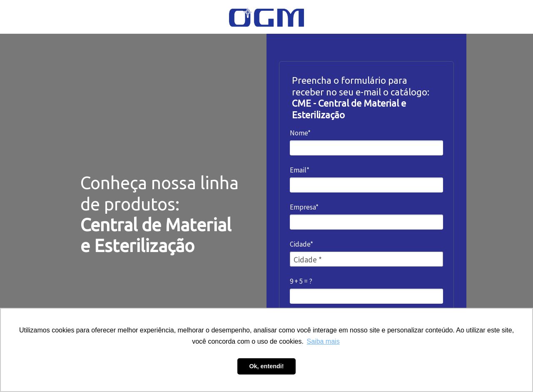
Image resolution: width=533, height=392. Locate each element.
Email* (300, 170)
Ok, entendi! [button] (266, 366)
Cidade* (301, 244)
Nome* (300, 133)
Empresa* (304, 207)
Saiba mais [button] (323, 341)
